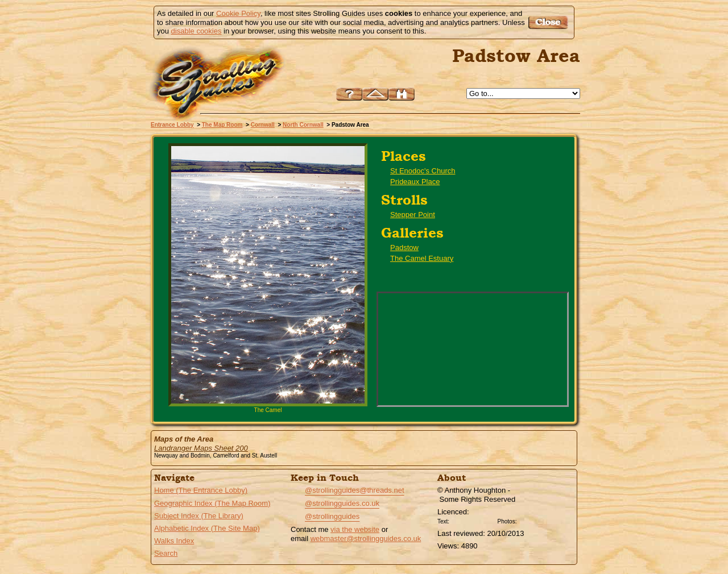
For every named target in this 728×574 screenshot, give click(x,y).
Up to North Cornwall (375, 94)
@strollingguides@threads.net (355, 490)
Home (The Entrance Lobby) (201, 490)
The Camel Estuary (422, 258)
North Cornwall (303, 125)
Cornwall (263, 125)
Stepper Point (413, 215)
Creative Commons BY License (473, 520)
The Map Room (222, 125)
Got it (550, 22)
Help (349, 94)
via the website (355, 529)
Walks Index (174, 541)
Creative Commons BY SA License (540, 520)
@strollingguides (332, 516)
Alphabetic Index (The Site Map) (207, 528)
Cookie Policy (238, 13)
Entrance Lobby (172, 125)
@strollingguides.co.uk (342, 503)
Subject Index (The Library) (199, 516)
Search (166, 553)
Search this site (402, 94)
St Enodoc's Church (423, 171)
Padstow (404, 248)
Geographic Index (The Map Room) (212, 503)
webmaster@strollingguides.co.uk (366, 538)
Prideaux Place (415, 182)
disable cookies (197, 31)
